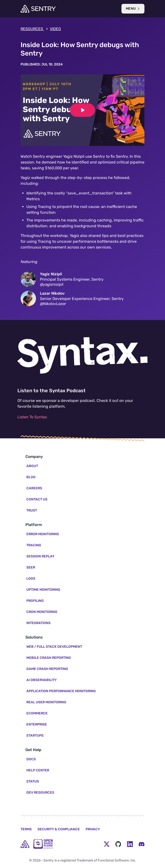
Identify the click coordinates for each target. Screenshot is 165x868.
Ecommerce (37, 713)
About (32, 466)
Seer (31, 567)
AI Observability (41, 680)
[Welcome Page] (38, 9)
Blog (31, 477)
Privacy (93, 829)
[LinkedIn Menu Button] (130, 844)
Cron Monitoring (42, 612)
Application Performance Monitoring (61, 691)
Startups (35, 736)
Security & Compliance (59, 829)
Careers (34, 488)
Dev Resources (40, 793)
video (55, 29)
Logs (31, 579)
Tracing (34, 545)
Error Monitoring (43, 534)
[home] (25, 844)
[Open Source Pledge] (43, 844)
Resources (34, 29)
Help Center (38, 770)
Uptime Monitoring (43, 590)
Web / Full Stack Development (54, 647)
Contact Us (37, 499)
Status (33, 781)
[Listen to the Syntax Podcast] (82, 355)
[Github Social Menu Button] (118, 844)
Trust (32, 510)
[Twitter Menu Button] (107, 844)
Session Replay (40, 556)
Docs (31, 759)
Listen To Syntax (32, 417)
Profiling (35, 601)
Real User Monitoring (46, 702)
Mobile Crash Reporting (49, 658)
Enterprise (37, 724)
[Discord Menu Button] (142, 844)
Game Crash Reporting (47, 669)
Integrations (38, 623)
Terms (26, 829)
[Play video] (82, 110)
